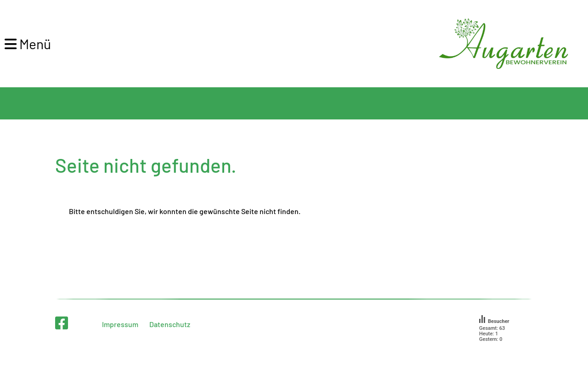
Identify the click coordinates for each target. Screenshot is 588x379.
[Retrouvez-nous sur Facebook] (62, 322)
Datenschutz (170, 324)
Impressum (120, 324)
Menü (28, 44)
